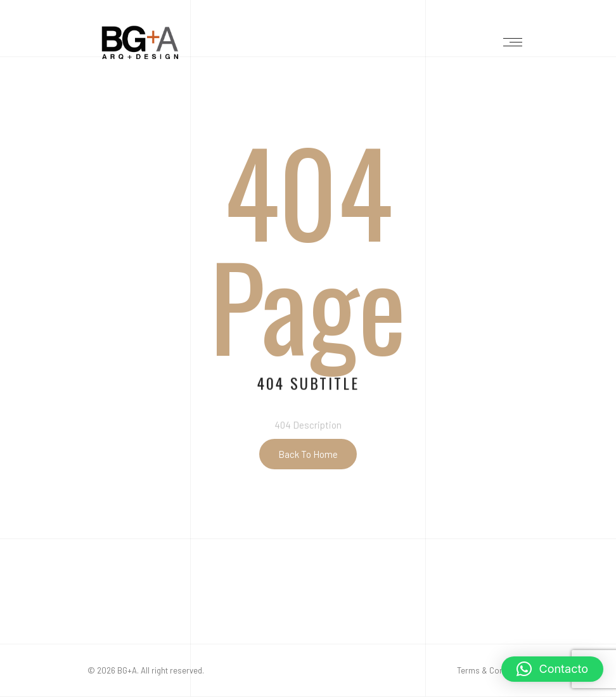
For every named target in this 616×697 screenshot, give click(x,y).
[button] (552, 669)
